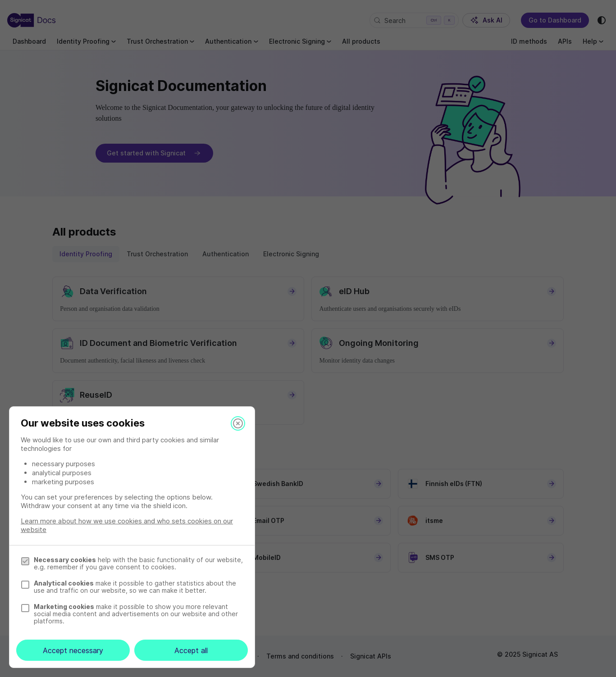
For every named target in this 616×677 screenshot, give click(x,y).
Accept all (191, 650)
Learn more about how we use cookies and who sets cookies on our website (127, 525)
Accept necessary (73, 650)
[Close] (238, 423)
